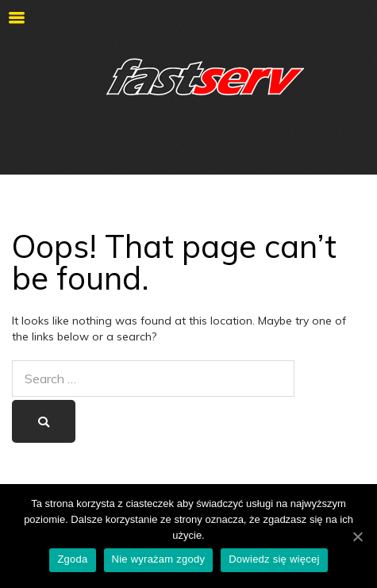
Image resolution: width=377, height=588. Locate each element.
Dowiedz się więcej (274, 559)
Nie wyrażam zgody (159, 559)
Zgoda (72, 559)
